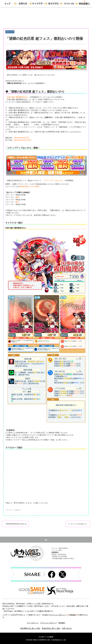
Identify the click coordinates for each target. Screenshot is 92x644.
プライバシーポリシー (58, 615)
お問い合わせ (67, 628)
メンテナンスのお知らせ (78, 524)
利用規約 (74, 615)
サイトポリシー (33, 623)
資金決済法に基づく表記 (51, 628)
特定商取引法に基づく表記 (30, 628)
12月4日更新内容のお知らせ (15, 524)
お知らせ (18, 510)
